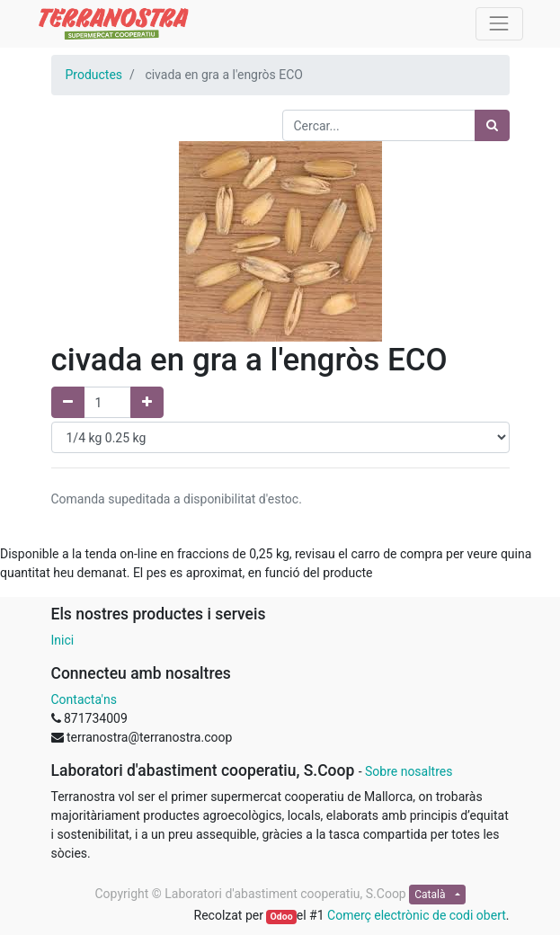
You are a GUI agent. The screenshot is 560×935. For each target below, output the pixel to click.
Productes (94, 75)
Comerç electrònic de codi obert (417, 915)
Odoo (282, 917)
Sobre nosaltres (409, 771)
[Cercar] (492, 125)
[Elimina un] (68, 402)
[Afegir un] (147, 402)
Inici (63, 640)
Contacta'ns (84, 699)
